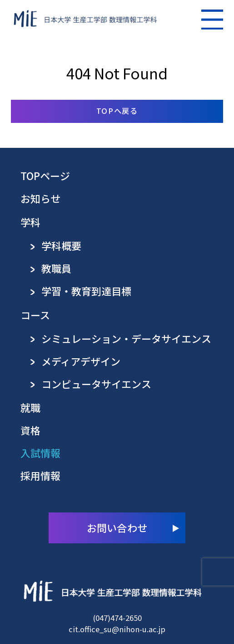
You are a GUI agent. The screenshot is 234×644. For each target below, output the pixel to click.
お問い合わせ (117, 527)
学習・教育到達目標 (86, 291)
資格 (30, 430)
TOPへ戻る (117, 111)
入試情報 (40, 453)
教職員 (56, 268)
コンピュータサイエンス (96, 384)
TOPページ (45, 176)
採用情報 (40, 476)
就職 (30, 407)
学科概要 (61, 246)
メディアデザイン (81, 361)
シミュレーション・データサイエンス (126, 339)
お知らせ (40, 198)
